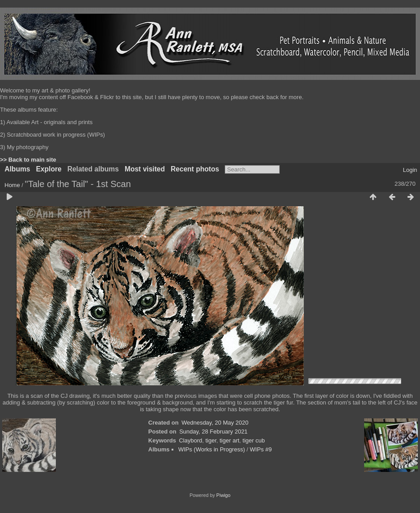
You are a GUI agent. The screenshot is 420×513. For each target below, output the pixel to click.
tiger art (230, 440)
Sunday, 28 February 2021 (213, 432)
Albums (17, 169)
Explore (48, 169)
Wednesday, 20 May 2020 (215, 423)
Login (410, 170)
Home (12, 185)
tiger (211, 440)
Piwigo (223, 495)
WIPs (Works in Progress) (212, 449)
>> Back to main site (28, 160)
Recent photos (195, 169)
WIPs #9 (261, 449)
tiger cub (254, 440)
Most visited (145, 169)
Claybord (190, 440)
